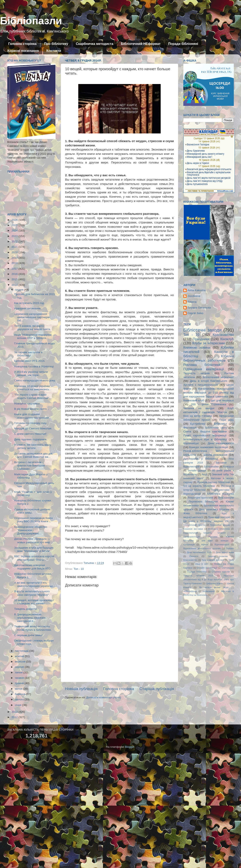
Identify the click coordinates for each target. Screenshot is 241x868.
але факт (207, 541)
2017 (15, 269)
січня (18, 705)
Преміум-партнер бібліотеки (214, 482)
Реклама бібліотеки (202, 365)
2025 (15, 225)
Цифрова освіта (214, 583)
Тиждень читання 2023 (198, 576)
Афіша (205, 544)
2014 (15, 285)
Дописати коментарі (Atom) (104, 697)
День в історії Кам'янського (209, 381)
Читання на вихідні (199, 408)
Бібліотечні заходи (202, 330)
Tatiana (192, 302)
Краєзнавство (223, 335)
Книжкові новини (197, 347)
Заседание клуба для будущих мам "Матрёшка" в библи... (34, 549)
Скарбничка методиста (95, 44)
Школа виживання (215, 455)
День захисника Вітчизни (214, 509)
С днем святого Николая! (30, 434)
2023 (15, 236)
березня (20, 694)
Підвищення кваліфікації (204, 369)
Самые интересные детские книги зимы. (32, 511)
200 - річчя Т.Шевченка (209, 404)
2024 (15, 231)
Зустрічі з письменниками (201, 385)
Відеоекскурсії (222, 544)
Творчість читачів (197, 373)
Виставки (221, 463)
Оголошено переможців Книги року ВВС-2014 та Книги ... (33, 520)
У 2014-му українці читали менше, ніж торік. (31, 373)
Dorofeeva (194, 296)
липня (19, 672)
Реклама (213, 537)
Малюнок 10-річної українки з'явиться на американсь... (33, 388)
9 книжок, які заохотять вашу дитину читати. (33, 446)
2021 (15, 247)
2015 (15, 279)
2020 (15, 252)
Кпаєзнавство (190, 560)
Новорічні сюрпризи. (27, 404)
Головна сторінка (22, 44)
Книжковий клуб (194, 400)
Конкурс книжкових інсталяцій (209, 447)
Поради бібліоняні (183, 44)
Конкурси (229, 467)
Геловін (230, 548)
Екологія (194, 556)
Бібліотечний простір (194, 525)
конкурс (225, 541)
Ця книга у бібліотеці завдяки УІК (206, 521)
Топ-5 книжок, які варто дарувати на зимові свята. (33, 328)
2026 (15, 220)
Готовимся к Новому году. (31, 423)
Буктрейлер (198, 424)
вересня (20, 662)
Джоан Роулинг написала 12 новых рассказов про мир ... (34, 540)
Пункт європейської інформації (205, 435)
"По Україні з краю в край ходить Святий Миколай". (32, 396)
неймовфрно (190, 591)
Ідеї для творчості (222, 400)
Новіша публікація (81, 689)
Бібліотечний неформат (218, 377)
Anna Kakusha (197, 290)
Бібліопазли (31, 21)
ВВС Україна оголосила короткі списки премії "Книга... (34, 558)
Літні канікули (226, 498)
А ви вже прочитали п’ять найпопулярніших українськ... (35, 584)
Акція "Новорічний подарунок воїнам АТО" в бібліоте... (33, 336)
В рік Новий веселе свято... (32, 409)
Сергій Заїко (195, 313)
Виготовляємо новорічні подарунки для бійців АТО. (33, 567)
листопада (22, 651)
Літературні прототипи (200, 498)
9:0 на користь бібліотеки (199, 486)
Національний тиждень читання (204, 533)
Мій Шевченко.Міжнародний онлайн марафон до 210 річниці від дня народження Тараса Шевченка (209, 393)
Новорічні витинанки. (28, 308)
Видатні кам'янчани (213, 432)
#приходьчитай (192, 494)
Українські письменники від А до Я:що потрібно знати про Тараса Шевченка (209, 579)
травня (20, 683)
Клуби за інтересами (209, 343)
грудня (19, 290)
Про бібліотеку (56, 44)
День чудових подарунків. (31, 439)
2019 (15, 258)
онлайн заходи (197, 471)
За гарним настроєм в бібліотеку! (28, 354)
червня (20, 678)
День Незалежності (221, 443)
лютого (20, 699)
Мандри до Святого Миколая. (33, 428)
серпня (20, 667)
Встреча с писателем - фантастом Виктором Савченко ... (29, 466)
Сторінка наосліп (221, 572)
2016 (15, 274)
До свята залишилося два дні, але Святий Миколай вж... (34, 455)
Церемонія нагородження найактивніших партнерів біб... (32, 317)
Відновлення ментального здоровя (202, 548)
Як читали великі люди (214, 587)
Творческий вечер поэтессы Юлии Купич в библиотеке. (33, 628)
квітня (19, 689)
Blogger (130, 747)
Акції (204, 474)
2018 (15, 263)
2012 (15, 717)
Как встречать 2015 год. (29, 303)
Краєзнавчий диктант (213, 560)
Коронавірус (191, 443)
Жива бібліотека (195, 513)
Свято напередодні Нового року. (35, 380)
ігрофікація (189, 544)
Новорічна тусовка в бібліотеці (34, 366)
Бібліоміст (221, 424)
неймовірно (209, 591)
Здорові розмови (218, 556)
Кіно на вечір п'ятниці (198, 416)
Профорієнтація (192, 537)
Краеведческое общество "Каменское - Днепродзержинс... (31, 530)
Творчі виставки (220, 490)
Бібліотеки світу (216, 428)
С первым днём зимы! (28, 635)
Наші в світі (202, 564)
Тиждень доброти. (26, 609)
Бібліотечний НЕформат (141, 44)
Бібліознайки (211, 467)
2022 (15, 241)
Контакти (54, 51)
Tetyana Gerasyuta (199, 308)
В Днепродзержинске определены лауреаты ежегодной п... (30, 618)
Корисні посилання (23, 51)
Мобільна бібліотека (219, 529)
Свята (187, 432)
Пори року (227, 420)
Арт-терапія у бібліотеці (201, 459)
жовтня (20, 656)
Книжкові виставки (193, 529)
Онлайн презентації (207, 568)
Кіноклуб (227, 339)
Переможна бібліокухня (203, 502)
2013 (15, 712)
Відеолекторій (191, 467)
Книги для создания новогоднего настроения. (32, 416)
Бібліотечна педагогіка (220, 494)
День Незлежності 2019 (199, 552)
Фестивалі (190, 428)
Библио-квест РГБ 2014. (30, 361)
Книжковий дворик (220, 525)
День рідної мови (225, 552)
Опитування (228, 568)
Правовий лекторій (219, 517)
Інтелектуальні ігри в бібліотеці (205, 439)
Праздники (201, 339)
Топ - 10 (79, 569)
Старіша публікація (157, 689)
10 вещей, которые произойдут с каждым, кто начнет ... (34, 602)
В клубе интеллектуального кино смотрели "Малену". (32, 593)
